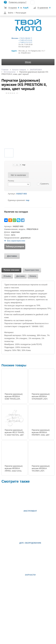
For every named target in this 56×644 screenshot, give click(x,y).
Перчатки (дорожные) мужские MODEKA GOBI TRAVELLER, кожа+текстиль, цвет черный (14, 399)
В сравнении (43, 8)
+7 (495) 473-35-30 (25, 40)
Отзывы (7, 276)
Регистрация (21, 13)
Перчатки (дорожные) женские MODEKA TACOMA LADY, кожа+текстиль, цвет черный (41, 471)
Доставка (12, 256)
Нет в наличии (18, 175)
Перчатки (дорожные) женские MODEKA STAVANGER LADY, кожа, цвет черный (41, 398)
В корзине (13, 8)
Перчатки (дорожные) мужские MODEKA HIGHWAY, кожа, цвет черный (41, 434)
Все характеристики (16, 241)
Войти (11, 13)
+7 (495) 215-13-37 (25, 42)
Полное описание (11, 270)
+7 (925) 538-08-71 (25, 38)
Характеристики (32, 270)
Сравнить (45, 184)
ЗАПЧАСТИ (30, 575)
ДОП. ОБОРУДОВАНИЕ (30, 543)
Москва (15, 38)
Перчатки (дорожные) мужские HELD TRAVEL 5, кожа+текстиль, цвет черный (14, 434)
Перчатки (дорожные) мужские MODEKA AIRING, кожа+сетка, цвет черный (14, 470)
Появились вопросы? (17, 2)
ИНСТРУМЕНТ (30, 511)
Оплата (33, 276)
